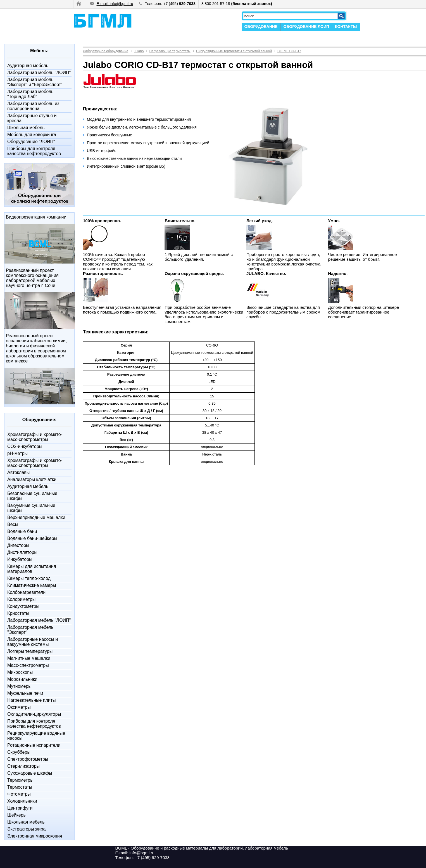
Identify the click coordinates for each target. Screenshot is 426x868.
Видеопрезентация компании (36, 217)
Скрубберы (19, 752)
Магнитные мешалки (29, 658)
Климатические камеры (32, 585)
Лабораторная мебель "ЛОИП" (39, 73)
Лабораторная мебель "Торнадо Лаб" (30, 94)
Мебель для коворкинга (32, 135)
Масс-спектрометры (28, 665)
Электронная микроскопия (35, 836)
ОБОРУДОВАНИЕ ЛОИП (306, 27)
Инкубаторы (20, 559)
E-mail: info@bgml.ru (112, 4)
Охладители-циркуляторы (34, 714)
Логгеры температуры (30, 651)
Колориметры (21, 599)
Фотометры (19, 794)
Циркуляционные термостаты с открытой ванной (234, 51)
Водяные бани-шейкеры (32, 538)
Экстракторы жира (26, 829)
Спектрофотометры (28, 759)
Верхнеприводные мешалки (36, 517)
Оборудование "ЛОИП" (31, 142)
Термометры (20, 780)
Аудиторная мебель (28, 66)
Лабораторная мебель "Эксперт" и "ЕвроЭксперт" (35, 82)
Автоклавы (18, 472)
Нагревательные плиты (32, 700)
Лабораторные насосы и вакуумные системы (33, 642)
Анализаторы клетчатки (32, 479)
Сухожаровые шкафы (30, 773)
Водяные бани (22, 531)
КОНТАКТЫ (346, 27)
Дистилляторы (22, 552)
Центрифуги (20, 808)
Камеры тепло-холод (29, 578)
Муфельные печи (25, 693)
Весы (13, 524)
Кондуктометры (23, 606)
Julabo (139, 51)
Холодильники (22, 801)
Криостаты (18, 613)
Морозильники (22, 679)
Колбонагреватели (26, 592)
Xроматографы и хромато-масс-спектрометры (35, 437)
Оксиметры (19, 707)
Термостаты (20, 787)
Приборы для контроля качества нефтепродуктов (34, 151)
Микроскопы (20, 672)
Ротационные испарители (34, 745)
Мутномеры (19, 686)
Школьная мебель (26, 128)
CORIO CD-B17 (289, 51)
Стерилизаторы (23, 766)
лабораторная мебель (266, 848)
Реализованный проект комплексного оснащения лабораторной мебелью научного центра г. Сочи (32, 278)
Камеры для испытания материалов (32, 569)
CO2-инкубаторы (25, 446)
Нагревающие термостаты (170, 51)
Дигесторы (18, 545)
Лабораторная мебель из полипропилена (33, 106)
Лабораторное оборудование (106, 51)
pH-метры (17, 453)
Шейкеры (17, 815)
